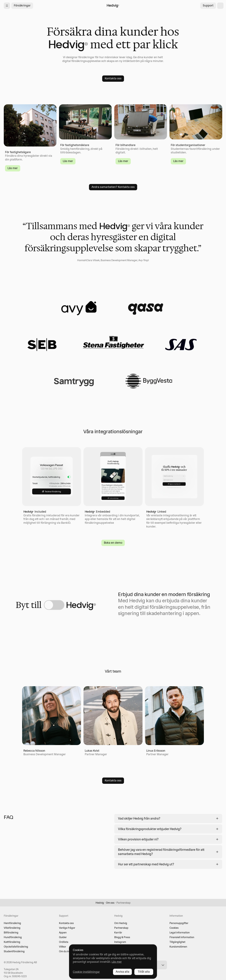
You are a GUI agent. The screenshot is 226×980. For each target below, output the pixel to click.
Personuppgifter (179, 923)
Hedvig (100, 903)
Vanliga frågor (67, 928)
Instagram (120, 942)
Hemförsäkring (12, 923)
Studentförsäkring (14, 951)
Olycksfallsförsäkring (16, 947)
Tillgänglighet (177, 942)
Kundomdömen (178, 947)
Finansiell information (182, 937)
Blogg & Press (122, 937)
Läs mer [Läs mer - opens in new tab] (117, 962)
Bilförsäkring (11, 932)
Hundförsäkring (13, 937)
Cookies (174, 928)
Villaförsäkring (12, 928)
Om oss (110, 903)
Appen (63, 932)
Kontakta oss (66, 923)
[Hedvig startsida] (113, 6)
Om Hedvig (121, 923)
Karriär (118, 932)
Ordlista (64, 942)
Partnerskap (121, 928)
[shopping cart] (220, 6)
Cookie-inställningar (86, 972)
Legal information (180, 932)
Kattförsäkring (12, 942)
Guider (63, 937)
